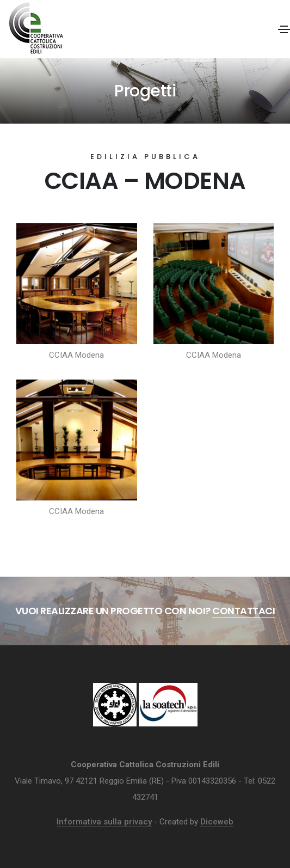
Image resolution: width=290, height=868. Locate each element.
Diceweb (217, 822)
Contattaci (243, 611)
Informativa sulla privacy (104, 822)
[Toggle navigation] (284, 29)
